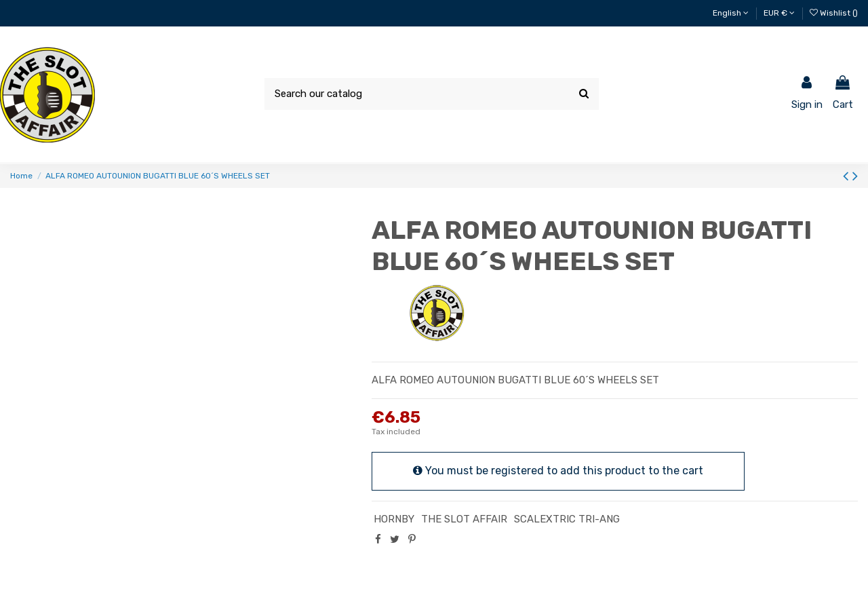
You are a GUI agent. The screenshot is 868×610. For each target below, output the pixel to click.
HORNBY (394, 519)
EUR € (779, 13)
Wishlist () (834, 13)
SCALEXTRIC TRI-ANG (567, 519)
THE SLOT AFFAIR (464, 519)
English (731, 13)
